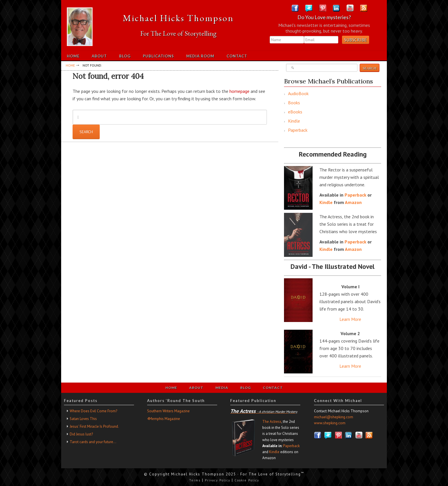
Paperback (298, 130)
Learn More (350, 319)
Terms (195, 480)
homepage (239, 91)
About (196, 388)
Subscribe (356, 40)
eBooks (295, 112)
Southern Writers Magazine (168, 411)
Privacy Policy (218, 480)
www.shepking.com (330, 423)
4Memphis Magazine (164, 419)
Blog (246, 388)
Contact (273, 388)
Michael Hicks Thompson (178, 18)
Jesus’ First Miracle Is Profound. (94, 426)
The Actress (272, 422)
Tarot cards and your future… (93, 442)
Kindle (294, 121)
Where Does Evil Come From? (93, 411)
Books (294, 103)
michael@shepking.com (334, 417)
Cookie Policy (247, 480)
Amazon (353, 202)
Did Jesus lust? (81, 434)
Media (222, 388)
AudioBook (298, 93)
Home (171, 388)
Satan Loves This (83, 419)
